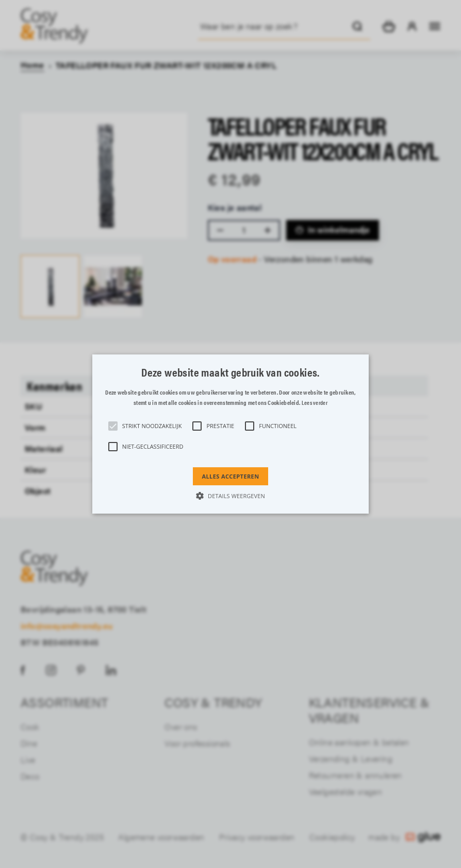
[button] (230, 434)
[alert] (230, 434)
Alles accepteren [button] (230, 476)
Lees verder (315, 403)
